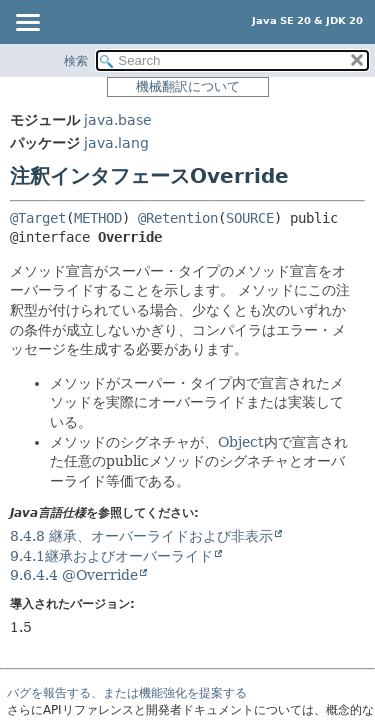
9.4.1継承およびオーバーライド (111, 556)
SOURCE (250, 218)
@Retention (178, 218)
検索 (76, 61)
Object (241, 442)
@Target (38, 218)
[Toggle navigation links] (27, 24)
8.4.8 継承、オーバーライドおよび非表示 (141, 536)
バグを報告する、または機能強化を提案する (127, 693)
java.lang (116, 143)
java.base (118, 120)
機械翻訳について (188, 86)
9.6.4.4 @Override (74, 575)
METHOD (98, 218)
